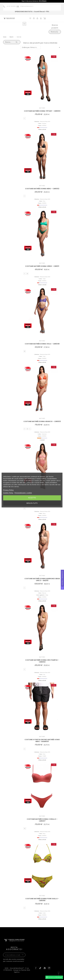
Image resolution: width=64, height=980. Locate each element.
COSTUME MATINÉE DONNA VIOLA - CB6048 (42, 344)
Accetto (32, 498)
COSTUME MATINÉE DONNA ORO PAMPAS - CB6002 (42, 661)
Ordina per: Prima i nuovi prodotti (31, 47)
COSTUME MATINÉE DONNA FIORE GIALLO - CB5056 (42, 900)
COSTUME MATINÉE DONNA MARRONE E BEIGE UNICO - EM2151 (42, 580)
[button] (59, 974)
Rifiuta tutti (32, 503)
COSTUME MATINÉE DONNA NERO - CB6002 (42, 189)
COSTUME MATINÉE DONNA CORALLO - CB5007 (42, 820)
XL (25, 828)
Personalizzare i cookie (23, 493)
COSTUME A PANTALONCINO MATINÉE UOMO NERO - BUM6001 (42, 741)
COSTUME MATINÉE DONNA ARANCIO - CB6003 (42, 421)
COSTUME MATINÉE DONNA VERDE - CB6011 (42, 266)
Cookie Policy (8, 493)
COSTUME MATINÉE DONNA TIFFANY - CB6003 (42, 111)
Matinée (42, 108)
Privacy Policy (8, 490)
